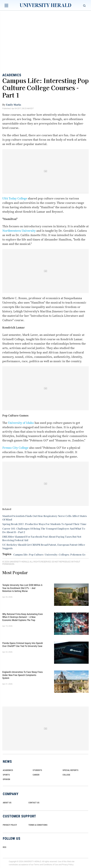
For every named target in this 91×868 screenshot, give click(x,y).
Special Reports (70, 770)
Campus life (20, 554)
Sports (6, 775)
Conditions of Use (51, 865)
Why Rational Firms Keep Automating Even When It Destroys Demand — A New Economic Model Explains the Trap (23, 617)
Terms (37, 865)
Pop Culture (36, 554)
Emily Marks (14, 105)
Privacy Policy (68, 865)
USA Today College (15, 198)
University (51, 554)
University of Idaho (21, 423)
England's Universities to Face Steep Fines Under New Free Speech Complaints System (22, 675)
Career (36, 775)
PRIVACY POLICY (10, 825)
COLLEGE (66, 775)
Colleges (64, 554)
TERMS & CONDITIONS (38, 825)
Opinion (6, 779)
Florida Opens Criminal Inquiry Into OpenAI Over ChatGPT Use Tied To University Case (23, 644)
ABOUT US (7, 803)
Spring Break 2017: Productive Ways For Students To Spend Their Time (44, 524)
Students (37, 770)
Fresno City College (15, 448)
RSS (5, 847)
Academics (12, 75)
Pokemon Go (78, 554)
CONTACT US (34, 803)
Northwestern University (19, 231)
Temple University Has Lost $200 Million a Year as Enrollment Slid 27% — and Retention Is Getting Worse (22, 588)
